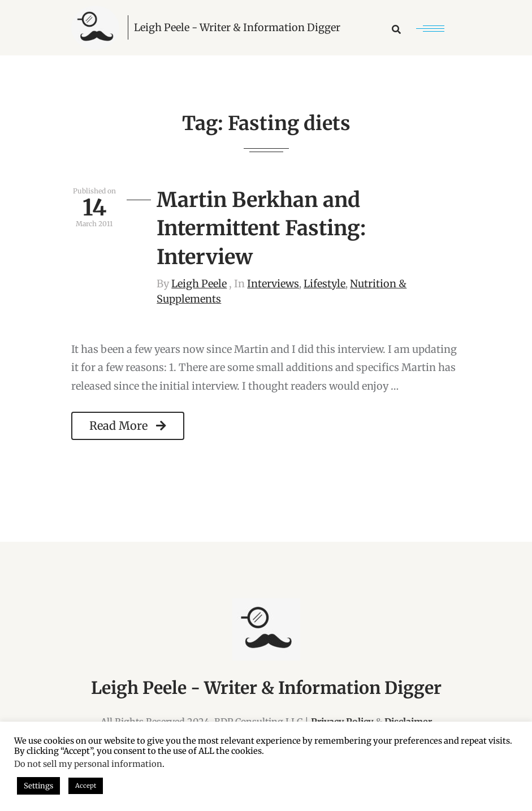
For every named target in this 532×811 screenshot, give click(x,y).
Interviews (273, 284)
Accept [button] (86, 786)
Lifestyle (325, 284)
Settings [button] (38, 786)
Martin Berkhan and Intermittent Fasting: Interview (261, 228)
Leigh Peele (199, 284)
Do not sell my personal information (88, 764)
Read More (128, 426)
